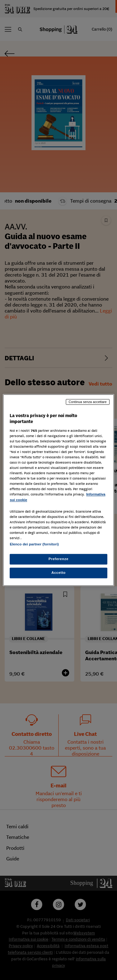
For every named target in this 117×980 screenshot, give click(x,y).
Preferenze (59, 559)
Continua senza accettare (88, 402)
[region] (58, 490)
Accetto (59, 573)
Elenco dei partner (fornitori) (34, 544)
